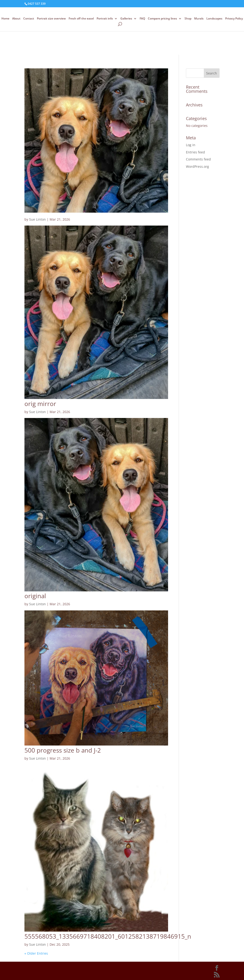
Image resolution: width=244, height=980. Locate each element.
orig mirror (40, 404)
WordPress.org (197, 166)
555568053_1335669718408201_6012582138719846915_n (108, 936)
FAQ (142, 19)
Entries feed (195, 152)
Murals (199, 19)
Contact (29, 19)
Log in (191, 145)
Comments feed (198, 159)
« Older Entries (36, 953)
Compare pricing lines (162, 19)
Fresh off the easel (81, 19)
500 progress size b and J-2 (63, 750)
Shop (188, 19)
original (35, 596)
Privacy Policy (234, 19)
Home (5, 19)
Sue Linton (37, 219)
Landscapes (214, 19)
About (16, 19)
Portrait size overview (51, 19)
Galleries (126, 19)
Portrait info (105, 19)
